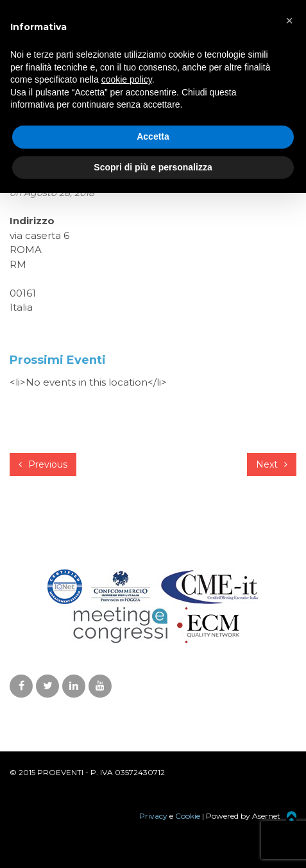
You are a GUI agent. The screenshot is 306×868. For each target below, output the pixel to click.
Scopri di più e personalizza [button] (153, 167)
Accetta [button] (153, 136)
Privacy (153, 816)
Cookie (188, 816)
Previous (43, 464)
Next (272, 464)
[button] (289, 20)
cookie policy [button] (127, 79)
